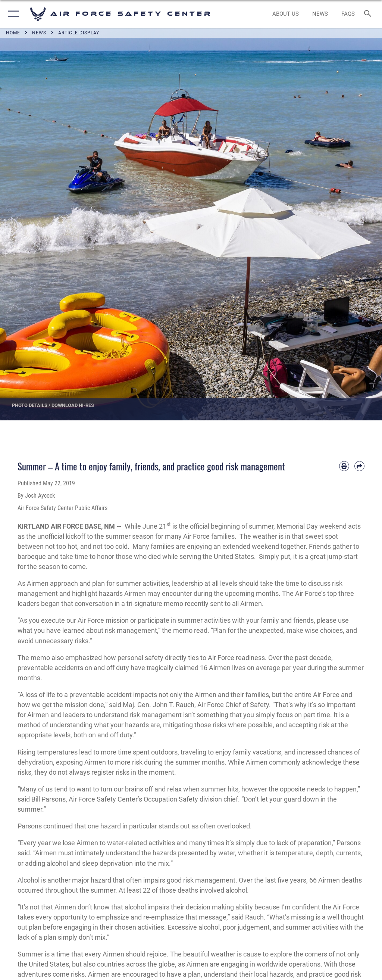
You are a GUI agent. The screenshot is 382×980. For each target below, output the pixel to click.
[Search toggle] (369, 14)
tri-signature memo (155, 603)
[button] (12, 14)
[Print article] (344, 466)
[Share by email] (359, 466)
